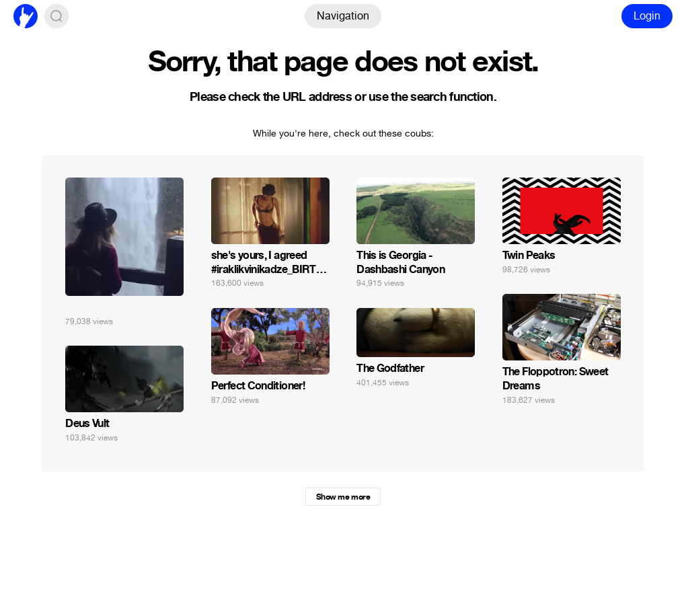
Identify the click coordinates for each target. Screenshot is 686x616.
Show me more (343, 497)
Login (647, 16)
